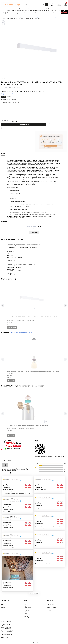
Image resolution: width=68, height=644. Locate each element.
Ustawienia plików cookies (8, 630)
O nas (3, 603)
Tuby (25, 604)
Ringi (25, 606)
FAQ (2, 626)
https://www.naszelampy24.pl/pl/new (21, 333)
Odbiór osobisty (50, 606)
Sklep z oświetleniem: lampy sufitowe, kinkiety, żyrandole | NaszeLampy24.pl (17, 17)
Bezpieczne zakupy (51, 607)
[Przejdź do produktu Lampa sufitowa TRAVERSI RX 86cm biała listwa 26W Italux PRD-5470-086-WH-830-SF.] (32, 299)
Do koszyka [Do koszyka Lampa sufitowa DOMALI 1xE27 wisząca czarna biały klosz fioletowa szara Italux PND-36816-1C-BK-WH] (11, 380)
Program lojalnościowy (7, 632)
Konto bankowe (50, 604)
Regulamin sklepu (5, 624)
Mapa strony (4, 607)
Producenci (4, 606)
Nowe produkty (50, 609)
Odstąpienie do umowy (7, 635)
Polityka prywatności (6, 629)
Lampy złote (27, 609)
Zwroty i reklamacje (6, 627)
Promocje (49, 610)
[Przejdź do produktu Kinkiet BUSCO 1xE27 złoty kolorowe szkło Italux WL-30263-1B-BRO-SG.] (27, 407)
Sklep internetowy (32, 642)
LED (25, 612)
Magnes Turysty (28, 618)
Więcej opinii (34, 593)
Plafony (26, 613)
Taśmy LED (27, 616)
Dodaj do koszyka (24, 125)
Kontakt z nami (5, 637)
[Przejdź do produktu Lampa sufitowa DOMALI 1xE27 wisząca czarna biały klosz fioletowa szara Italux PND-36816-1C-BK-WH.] (34, 354)
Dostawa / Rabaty (6, 633)
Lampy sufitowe (28, 615)
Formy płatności (50, 603)
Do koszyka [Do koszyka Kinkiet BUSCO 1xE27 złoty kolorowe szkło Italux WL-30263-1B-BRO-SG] (11, 435)
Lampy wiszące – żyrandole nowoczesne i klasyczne (47, 17)
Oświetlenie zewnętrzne (30, 603)
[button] (46, 5)
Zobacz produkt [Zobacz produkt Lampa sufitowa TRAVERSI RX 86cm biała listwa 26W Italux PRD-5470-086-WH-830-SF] (12, 327)
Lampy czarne (27, 607)
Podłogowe (27, 610)
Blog (2, 636)
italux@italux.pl (11, 260)
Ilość (2, 118)
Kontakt (3, 604)
